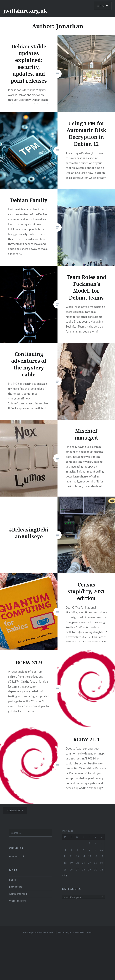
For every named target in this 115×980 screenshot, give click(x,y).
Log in (12, 880)
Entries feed (16, 887)
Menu (104, 6)
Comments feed (18, 894)
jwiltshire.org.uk (25, 11)
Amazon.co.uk (17, 856)
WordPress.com (83, 932)
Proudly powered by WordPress (39, 932)
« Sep (65, 875)
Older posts (15, 810)
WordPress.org (18, 901)
